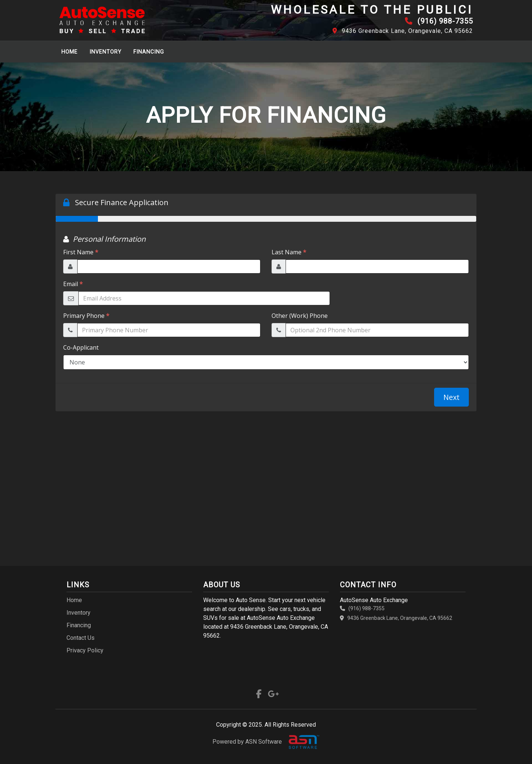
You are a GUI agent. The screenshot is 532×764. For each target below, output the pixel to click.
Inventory (105, 52)
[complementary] (510, 742)
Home (69, 52)
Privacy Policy (85, 650)
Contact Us (81, 638)
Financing (149, 52)
